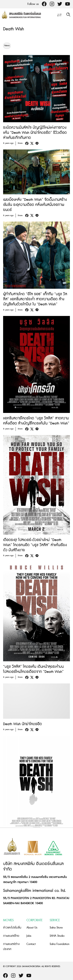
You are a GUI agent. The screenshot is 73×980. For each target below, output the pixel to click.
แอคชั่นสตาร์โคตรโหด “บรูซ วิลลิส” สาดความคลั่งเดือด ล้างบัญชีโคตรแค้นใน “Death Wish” (36, 421)
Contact (31, 944)
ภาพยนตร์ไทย (11, 936)
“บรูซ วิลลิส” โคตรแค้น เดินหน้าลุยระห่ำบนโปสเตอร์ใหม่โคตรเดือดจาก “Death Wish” (33, 669)
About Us (32, 928)
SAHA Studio (57, 936)
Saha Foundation (59, 944)
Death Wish (14, 29)
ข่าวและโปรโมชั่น (12, 928)
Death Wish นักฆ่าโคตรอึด (22, 724)
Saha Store (56, 928)
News (7, 46)
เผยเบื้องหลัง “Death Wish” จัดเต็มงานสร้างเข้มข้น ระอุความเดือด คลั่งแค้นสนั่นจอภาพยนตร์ (35, 205)
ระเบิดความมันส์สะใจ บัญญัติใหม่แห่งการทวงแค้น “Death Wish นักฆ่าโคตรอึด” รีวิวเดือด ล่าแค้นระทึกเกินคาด (35, 133)
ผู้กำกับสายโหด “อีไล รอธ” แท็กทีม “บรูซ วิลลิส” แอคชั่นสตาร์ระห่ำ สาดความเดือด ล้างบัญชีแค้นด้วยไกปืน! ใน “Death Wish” (35, 299)
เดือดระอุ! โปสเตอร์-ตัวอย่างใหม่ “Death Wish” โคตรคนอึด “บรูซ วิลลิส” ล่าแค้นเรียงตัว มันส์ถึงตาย (35, 545)
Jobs (29, 936)
